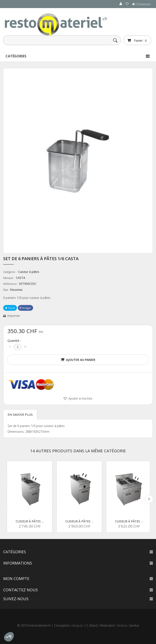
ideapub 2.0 (79, 625)
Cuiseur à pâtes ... (30, 521)
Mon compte (16, 579)
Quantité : (14, 341)
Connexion (143, 4)
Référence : (11, 284)
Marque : (9, 278)
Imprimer (14, 316)
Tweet (10, 308)
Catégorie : (10, 272)
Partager (25, 308)
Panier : (140, 40)
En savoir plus (20, 414)
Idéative (122, 625)
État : (6, 290)
